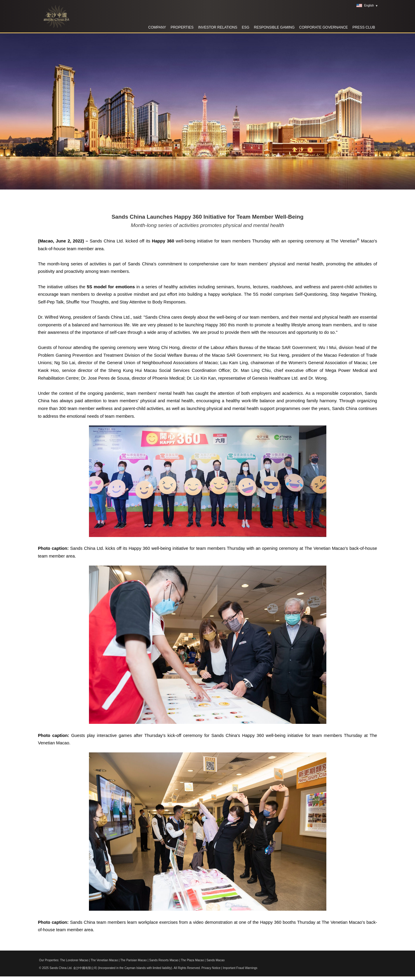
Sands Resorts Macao (164, 960)
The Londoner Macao (74, 960)
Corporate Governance (324, 27)
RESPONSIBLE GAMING (274, 27)
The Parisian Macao (133, 960)
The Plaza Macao (192, 960)
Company (157, 27)
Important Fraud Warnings (240, 968)
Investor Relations (218, 27)
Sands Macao (216, 960)
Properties (182, 27)
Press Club (364, 27)
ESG (246, 27)
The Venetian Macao (104, 960)
